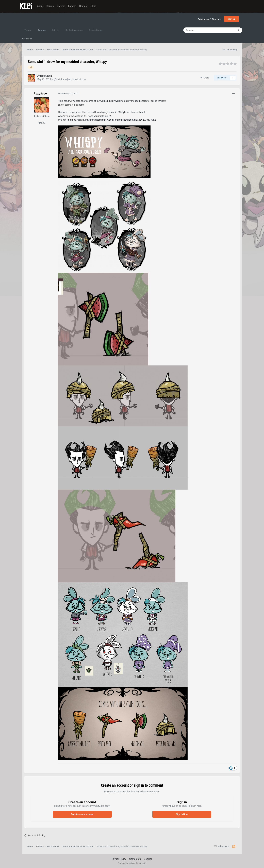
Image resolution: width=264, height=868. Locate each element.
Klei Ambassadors (74, 30)
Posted (68, 94)
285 (42, 123)
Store (93, 6)
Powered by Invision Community (132, 863)
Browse (28, 30)
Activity (55, 30)
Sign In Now (182, 814)
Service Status (96, 30)
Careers (61, 6)
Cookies (148, 859)
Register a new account (82, 814)
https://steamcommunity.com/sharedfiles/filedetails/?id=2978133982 (119, 120)
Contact (83, 6)
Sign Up (232, 19)
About (40, 6)
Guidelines (27, 39)
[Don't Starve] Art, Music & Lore (70, 79)
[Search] (201, 30)
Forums (72, 6)
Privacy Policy (119, 859)
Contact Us (135, 859)
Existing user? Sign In (209, 19)
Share (205, 78)
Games (50, 6)
